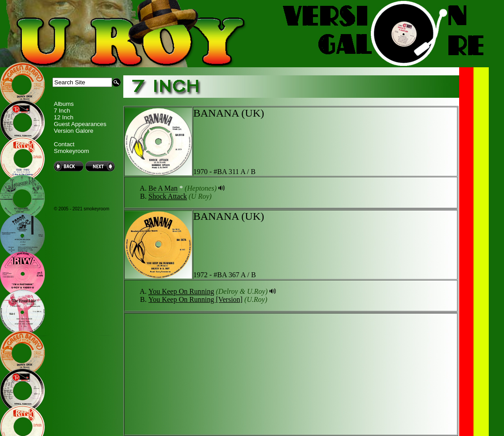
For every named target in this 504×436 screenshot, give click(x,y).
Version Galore (74, 131)
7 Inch (62, 111)
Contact (64, 144)
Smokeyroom (72, 151)
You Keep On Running (181, 291)
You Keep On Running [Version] (196, 299)
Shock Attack (168, 196)
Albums (64, 104)
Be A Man (163, 188)
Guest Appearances (80, 124)
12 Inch (64, 117)
